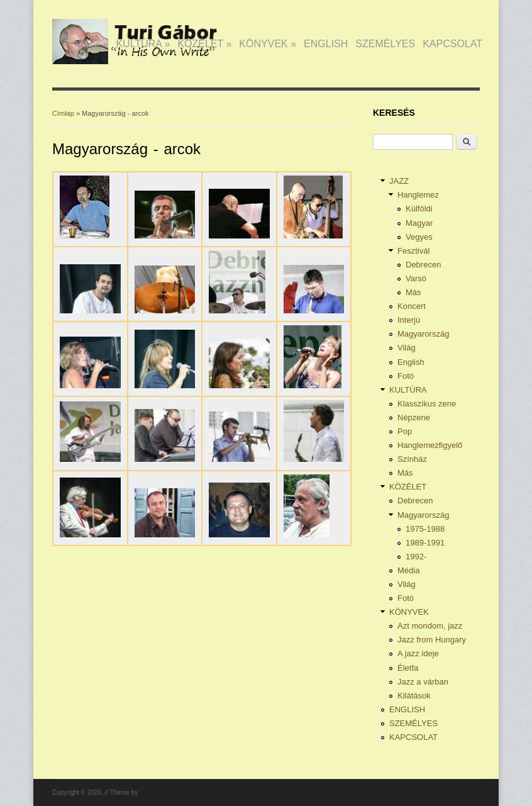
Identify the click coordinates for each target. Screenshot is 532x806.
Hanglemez (418, 195)
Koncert (412, 306)
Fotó (406, 376)
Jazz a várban (423, 682)
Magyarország (423, 334)
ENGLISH (326, 44)
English (411, 362)
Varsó (416, 278)
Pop (405, 431)
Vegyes (419, 237)
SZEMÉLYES (385, 44)
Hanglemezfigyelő (430, 445)
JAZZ (92, 44)
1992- (416, 557)
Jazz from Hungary (432, 640)
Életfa (408, 668)
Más (413, 292)
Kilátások (414, 696)
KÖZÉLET (204, 44)
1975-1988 (425, 529)
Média (408, 570)
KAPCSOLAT (452, 44)
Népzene (414, 417)
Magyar (419, 223)
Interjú (409, 320)
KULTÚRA (143, 44)
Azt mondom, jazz (430, 626)
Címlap (63, 113)
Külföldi (419, 209)
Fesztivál (413, 251)
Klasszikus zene (427, 404)
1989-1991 (425, 543)
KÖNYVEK (268, 44)
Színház (412, 459)
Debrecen (423, 265)
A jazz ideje (418, 653)
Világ (407, 348)
